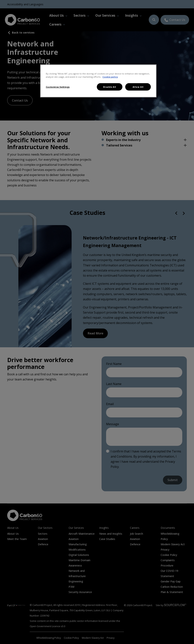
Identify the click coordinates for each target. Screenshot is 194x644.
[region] (98, 81)
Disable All (110, 87)
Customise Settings (58, 87)
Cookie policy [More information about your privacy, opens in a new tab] (110, 77)
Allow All (138, 87)
